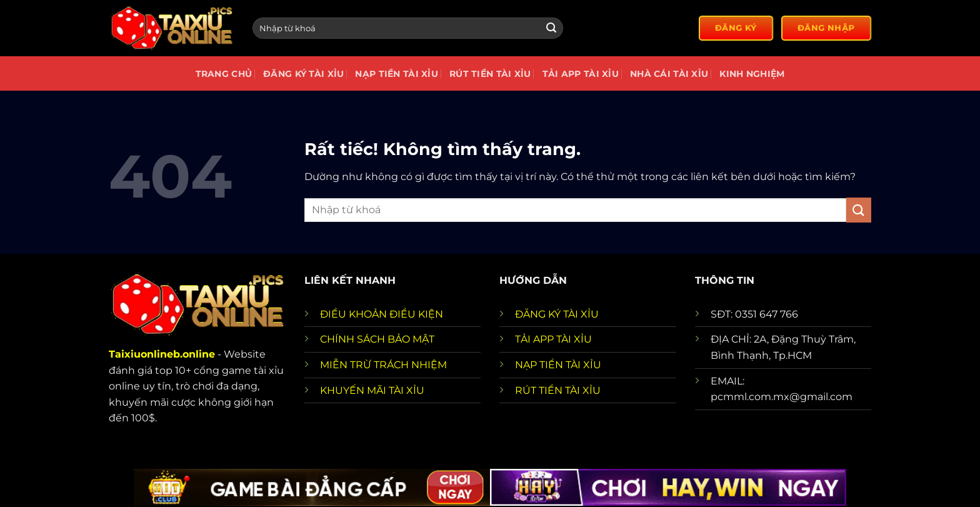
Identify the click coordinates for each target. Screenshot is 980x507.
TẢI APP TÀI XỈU (553, 339)
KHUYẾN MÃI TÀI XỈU (372, 390)
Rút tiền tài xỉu (490, 74)
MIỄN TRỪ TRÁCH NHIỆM (383, 365)
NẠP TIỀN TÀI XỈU (558, 365)
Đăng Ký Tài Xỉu (303, 74)
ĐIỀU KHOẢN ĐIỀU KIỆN (382, 314)
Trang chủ (224, 74)
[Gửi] (551, 28)
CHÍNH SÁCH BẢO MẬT (377, 339)
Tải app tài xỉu (581, 74)
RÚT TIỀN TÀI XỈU (558, 390)
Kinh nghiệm (752, 74)
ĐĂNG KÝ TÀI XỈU (557, 314)
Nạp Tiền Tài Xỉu (397, 74)
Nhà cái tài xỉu (669, 74)
